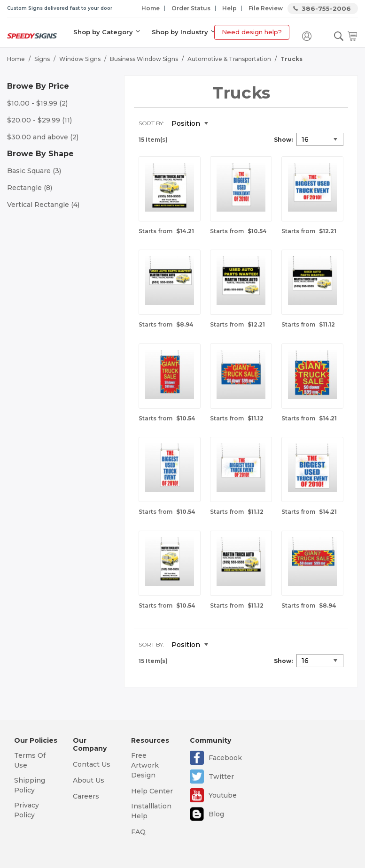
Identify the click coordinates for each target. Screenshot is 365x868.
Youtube (223, 795)
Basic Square (34, 171)
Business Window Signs (144, 59)
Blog (216, 814)
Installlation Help (151, 811)
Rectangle (30, 188)
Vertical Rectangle (43, 205)
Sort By (151, 123)
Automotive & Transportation (229, 59)
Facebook (225, 758)
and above (43, 137)
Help (229, 8)
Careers (86, 796)
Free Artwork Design (145, 765)
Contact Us (92, 764)
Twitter (221, 777)
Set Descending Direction (222, 124)
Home (151, 8)
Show (283, 140)
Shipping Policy (30, 785)
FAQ (138, 832)
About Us (89, 780)
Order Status (191, 8)
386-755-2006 (326, 8)
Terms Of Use (30, 760)
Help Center (152, 791)
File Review (266, 8)
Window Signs (80, 59)
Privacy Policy (27, 810)
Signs (42, 59)
